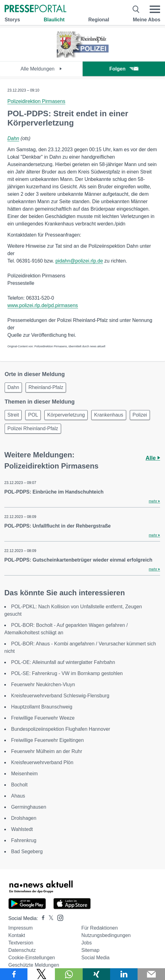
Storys (12, 20)
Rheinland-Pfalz (46, 387)
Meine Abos (147, 20)
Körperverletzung (66, 415)
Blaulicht (54, 20)
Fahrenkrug (24, 840)
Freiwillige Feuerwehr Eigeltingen (47, 740)
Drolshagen (24, 818)
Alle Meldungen (41, 69)
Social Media (96, 958)
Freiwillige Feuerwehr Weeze (43, 718)
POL (33, 415)
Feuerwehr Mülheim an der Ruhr (47, 751)
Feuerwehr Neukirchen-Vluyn (43, 685)
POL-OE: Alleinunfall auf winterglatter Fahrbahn (63, 662)
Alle (153, 458)
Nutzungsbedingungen (106, 935)
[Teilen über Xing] (96, 974)
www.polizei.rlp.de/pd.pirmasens (43, 305)
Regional (99, 20)
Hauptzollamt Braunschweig (42, 707)
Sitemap (91, 950)
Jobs (87, 943)
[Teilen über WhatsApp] (69, 974)
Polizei (140, 415)
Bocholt (19, 785)
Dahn (13, 138)
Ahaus (18, 796)
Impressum (21, 928)
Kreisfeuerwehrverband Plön (42, 762)
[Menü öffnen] (155, 9)
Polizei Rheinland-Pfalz (33, 428)
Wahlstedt (22, 829)
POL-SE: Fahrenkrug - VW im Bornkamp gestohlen (67, 673)
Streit (13, 415)
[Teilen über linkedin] (124, 974)
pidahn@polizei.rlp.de (79, 261)
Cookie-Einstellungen (32, 958)
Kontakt (17, 935)
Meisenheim (24, 774)
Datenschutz (22, 950)
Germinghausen (29, 807)
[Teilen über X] (41, 974)
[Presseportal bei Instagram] (58, 917)
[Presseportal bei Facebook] (41, 918)
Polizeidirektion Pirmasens (36, 101)
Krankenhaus (109, 415)
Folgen (124, 69)
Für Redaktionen (100, 928)
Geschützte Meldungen (34, 965)
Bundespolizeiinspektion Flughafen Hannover (61, 729)
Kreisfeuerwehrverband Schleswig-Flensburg (60, 696)
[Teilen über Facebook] (14, 974)
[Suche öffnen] (136, 9)
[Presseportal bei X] (49, 918)
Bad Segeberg (27, 852)
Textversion (21, 943)
